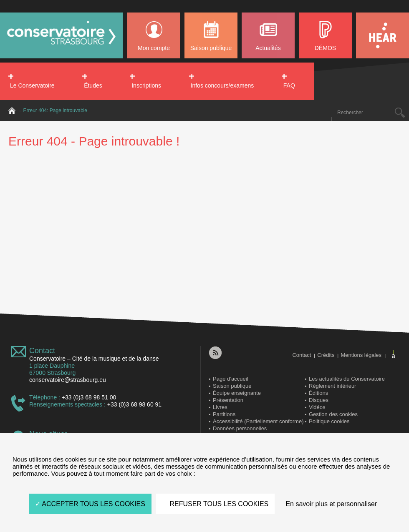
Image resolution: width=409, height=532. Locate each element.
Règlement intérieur (332, 386)
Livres (220, 407)
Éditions (318, 393)
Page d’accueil (231, 379)
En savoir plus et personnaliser (331, 504)
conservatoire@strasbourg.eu (68, 380)
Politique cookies (329, 421)
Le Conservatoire (32, 85)
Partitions (224, 414)
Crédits (326, 355)
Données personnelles (240, 428)
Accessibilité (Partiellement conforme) (258, 421)
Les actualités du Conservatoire (347, 379)
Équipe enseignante (237, 393)
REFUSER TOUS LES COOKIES (215, 504)
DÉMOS (325, 48)
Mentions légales (361, 355)
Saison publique (211, 48)
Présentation (228, 400)
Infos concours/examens (222, 85)
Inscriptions (146, 85)
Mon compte (154, 48)
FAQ (289, 85)
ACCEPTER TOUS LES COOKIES (90, 504)
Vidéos (317, 407)
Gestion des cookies (333, 414)
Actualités (268, 48)
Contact (42, 351)
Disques (319, 400)
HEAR (382, 35)
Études (93, 85)
